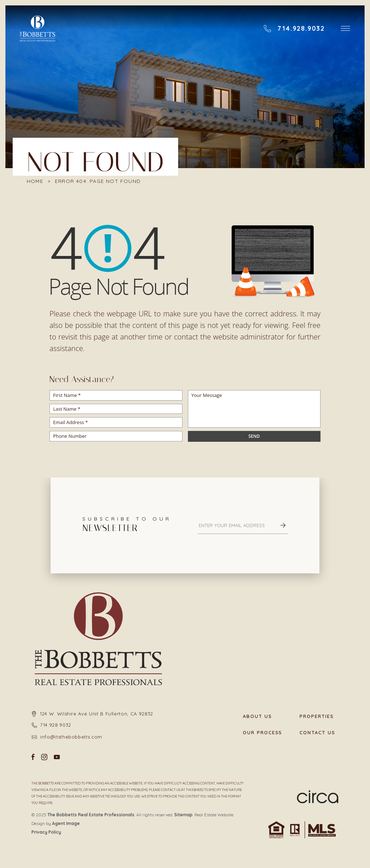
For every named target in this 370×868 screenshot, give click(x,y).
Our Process (262, 733)
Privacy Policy (46, 832)
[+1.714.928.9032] (294, 29)
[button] (345, 28)
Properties (317, 716)
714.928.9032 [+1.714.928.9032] (56, 725)
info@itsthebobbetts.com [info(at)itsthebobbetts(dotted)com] (71, 737)
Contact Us (317, 733)
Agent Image (66, 823)
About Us (257, 716)
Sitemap (183, 815)
